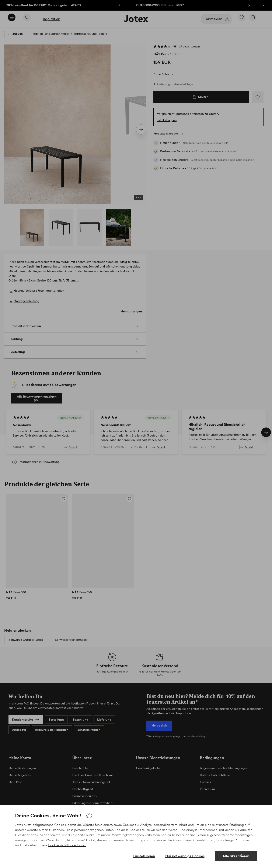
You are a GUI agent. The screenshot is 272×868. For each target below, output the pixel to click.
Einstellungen (144, 856)
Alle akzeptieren (236, 856)
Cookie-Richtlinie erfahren (67, 845)
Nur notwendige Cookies (185, 856)
